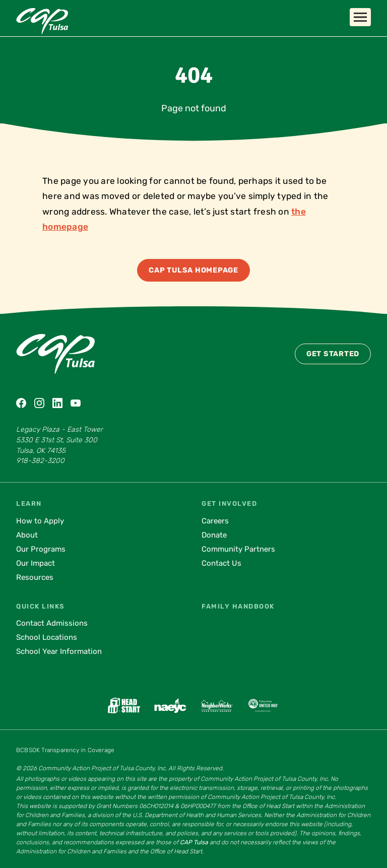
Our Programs (41, 549)
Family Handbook (238, 606)
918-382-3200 (40, 461)
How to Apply (40, 521)
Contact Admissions (52, 623)
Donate (214, 535)
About (27, 535)
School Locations (47, 637)
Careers (215, 521)
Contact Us (221, 563)
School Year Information (59, 651)
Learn (29, 504)
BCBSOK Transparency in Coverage (65, 750)
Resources (35, 577)
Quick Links (40, 606)
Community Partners (238, 549)
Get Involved (229, 504)
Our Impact (36, 563)
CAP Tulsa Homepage (193, 270)
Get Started (333, 354)
